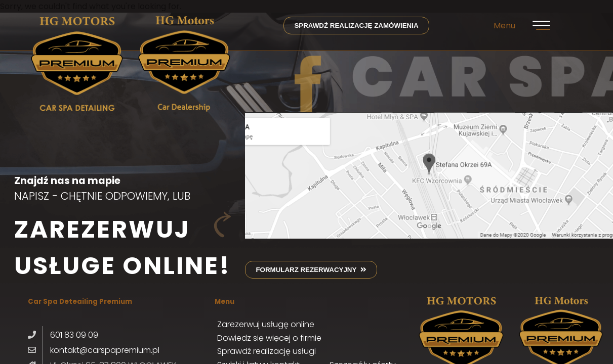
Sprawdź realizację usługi (267, 351)
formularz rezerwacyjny (311, 270)
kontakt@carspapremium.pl (105, 350)
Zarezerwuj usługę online (266, 324)
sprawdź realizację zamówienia (356, 26)
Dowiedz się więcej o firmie (269, 338)
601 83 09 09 (74, 335)
